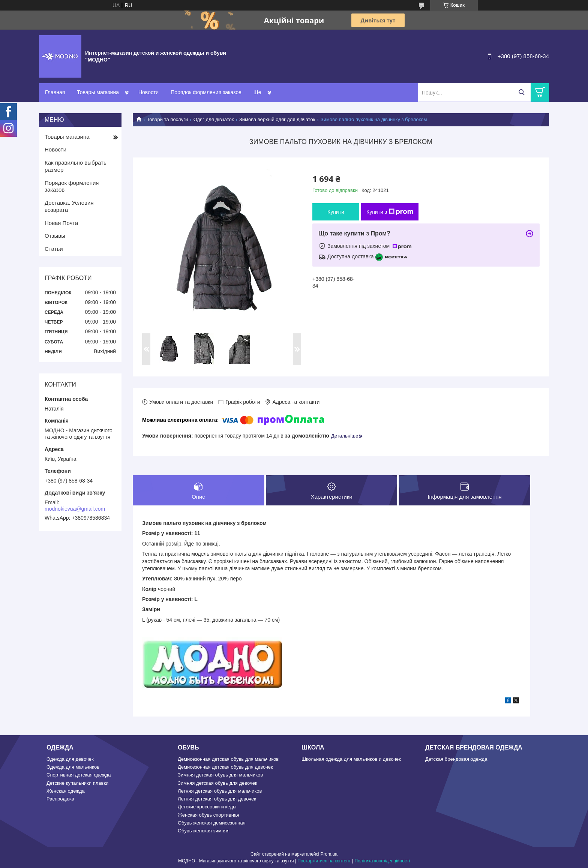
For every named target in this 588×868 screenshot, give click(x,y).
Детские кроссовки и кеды (207, 807)
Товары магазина (98, 92)
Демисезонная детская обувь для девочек (225, 767)
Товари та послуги (167, 119)
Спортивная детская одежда (79, 775)
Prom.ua (329, 854)
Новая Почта (61, 223)
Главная (55, 92)
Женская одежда (66, 791)
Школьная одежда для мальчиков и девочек (351, 759)
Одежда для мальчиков (73, 767)
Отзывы (55, 236)
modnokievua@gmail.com (75, 509)
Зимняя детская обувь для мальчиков (220, 775)
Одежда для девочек (70, 759)
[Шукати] (521, 92)
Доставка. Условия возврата (69, 206)
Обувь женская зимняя (204, 831)
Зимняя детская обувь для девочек (217, 783)
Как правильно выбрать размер (76, 166)
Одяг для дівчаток (214, 119)
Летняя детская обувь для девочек (217, 799)
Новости (148, 92)
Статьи (54, 249)
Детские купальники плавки (77, 783)
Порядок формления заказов (206, 92)
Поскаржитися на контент (324, 861)
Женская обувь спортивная (208, 815)
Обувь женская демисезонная (212, 823)
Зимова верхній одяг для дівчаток (277, 119)
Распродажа (60, 799)
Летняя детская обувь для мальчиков (220, 791)
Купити (336, 212)
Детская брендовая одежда (456, 759)
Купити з (390, 212)
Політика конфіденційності (382, 861)
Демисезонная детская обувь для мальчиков (228, 759)
